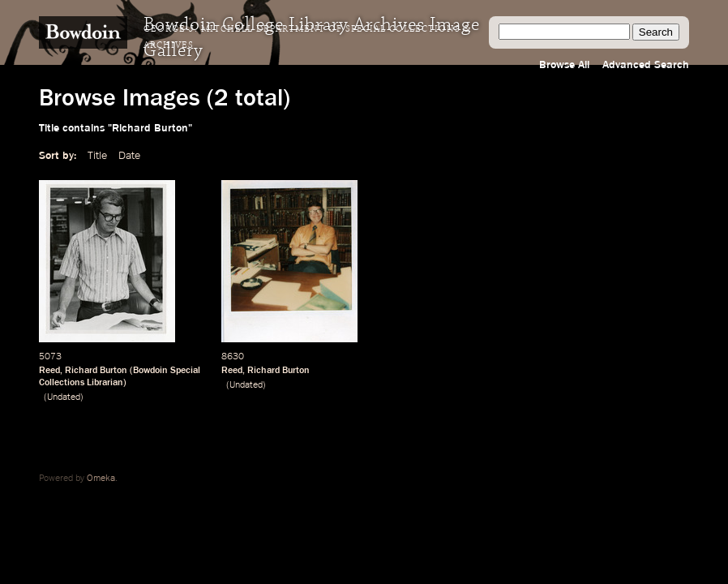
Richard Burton (96, 371)
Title (97, 156)
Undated (64, 397)
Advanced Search (646, 65)
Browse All (564, 65)
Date (129, 156)
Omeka (101, 479)
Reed (49, 371)
